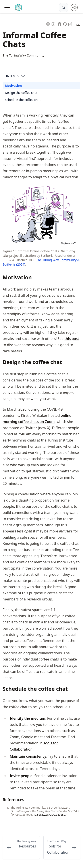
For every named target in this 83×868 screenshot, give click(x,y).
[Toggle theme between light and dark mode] (74, 8)
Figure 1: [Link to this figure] (9, 251)
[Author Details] (24, 55)
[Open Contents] (23, 76)
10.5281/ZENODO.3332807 (50, 815)
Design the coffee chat (21, 93)
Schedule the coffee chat (23, 100)
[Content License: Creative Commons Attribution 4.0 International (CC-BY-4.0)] (51, 24)
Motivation (13, 86)
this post (72, 339)
